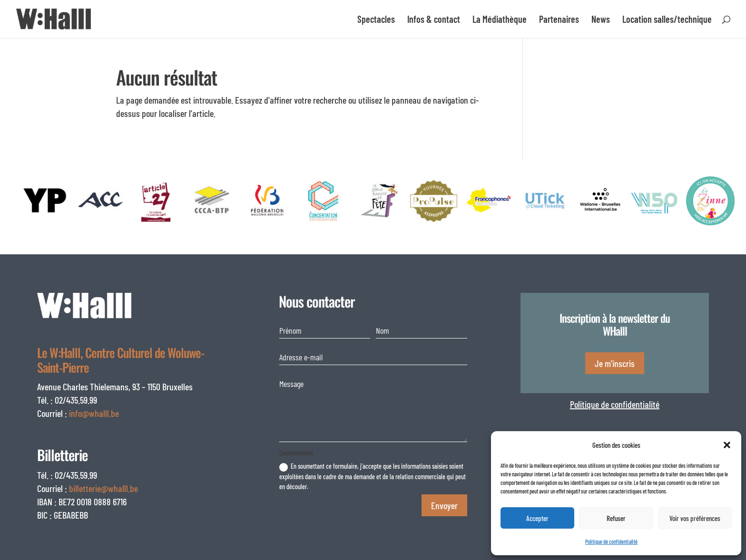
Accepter (537, 518)
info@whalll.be (94, 413)
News (601, 20)
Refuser (616, 518)
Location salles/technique (667, 20)
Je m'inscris (615, 363)
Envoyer (444, 505)
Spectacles (376, 20)
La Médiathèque (500, 20)
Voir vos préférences (695, 518)
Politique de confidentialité (611, 541)
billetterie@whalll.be (103, 488)
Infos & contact (434, 20)
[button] (727, 445)
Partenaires (559, 20)
